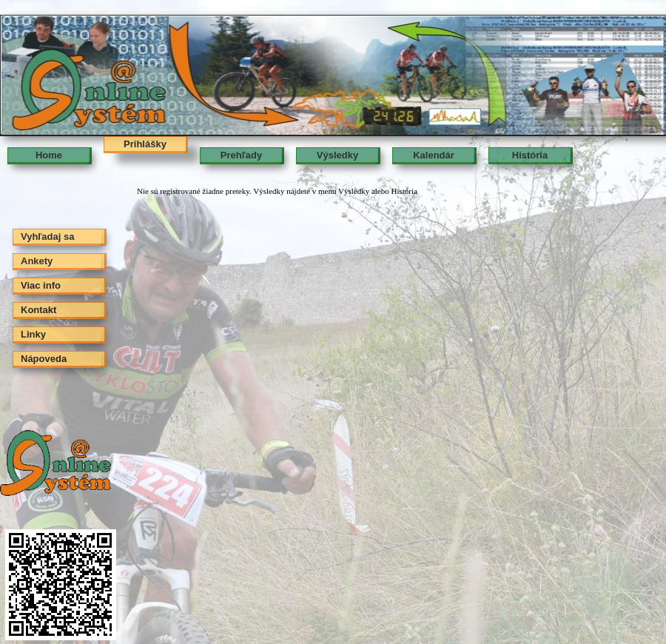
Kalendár (434, 155)
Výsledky (337, 155)
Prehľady (241, 155)
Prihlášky (145, 144)
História (530, 155)
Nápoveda (44, 359)
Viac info (41, 285)
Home (49, 155)
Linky (33, 334)
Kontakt (38, 310)
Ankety (37, 261)
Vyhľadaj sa (47, 237)
